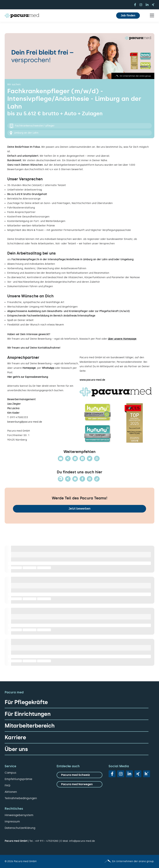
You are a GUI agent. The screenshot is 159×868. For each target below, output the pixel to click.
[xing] (153, 5)
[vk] (147, 774)
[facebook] (135, 5)
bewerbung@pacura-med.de (25, 422)
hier (39, 386)
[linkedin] (147, 5)
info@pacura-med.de (82, 841)
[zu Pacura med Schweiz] (79, 775)
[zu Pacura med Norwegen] (79, 784)
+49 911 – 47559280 (47, 841)
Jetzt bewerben (79, 509)
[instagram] (141, 5)
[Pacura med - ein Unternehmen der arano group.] (119, 861)
